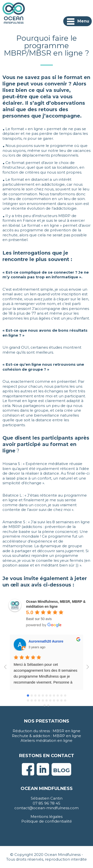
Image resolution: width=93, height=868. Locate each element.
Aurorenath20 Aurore (46, 641)
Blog (61, 770)
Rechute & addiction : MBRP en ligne (46, 736)
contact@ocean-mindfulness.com (46, 808)
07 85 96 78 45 (46, 803)
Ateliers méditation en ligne (46, 740)
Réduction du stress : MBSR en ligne (46, 731)
